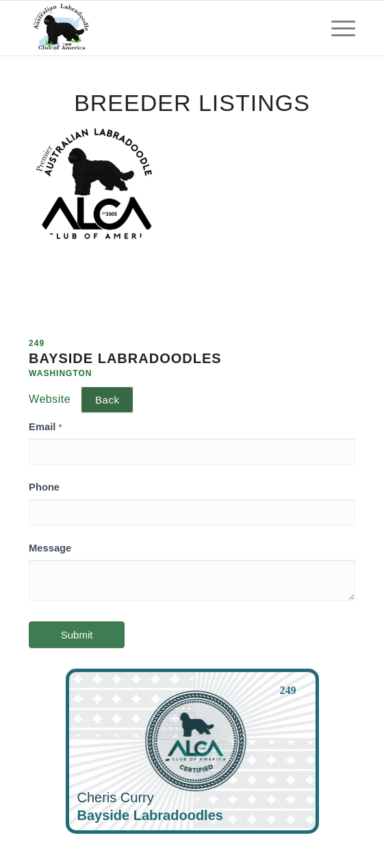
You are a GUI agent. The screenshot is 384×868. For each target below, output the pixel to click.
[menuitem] (336, 28)
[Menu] (336, 28)
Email (45, 427)
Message (50, 548)
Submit (77, 635)
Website (50, 399)
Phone (44, 487)
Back (107, 400)
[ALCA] (159, 28)
